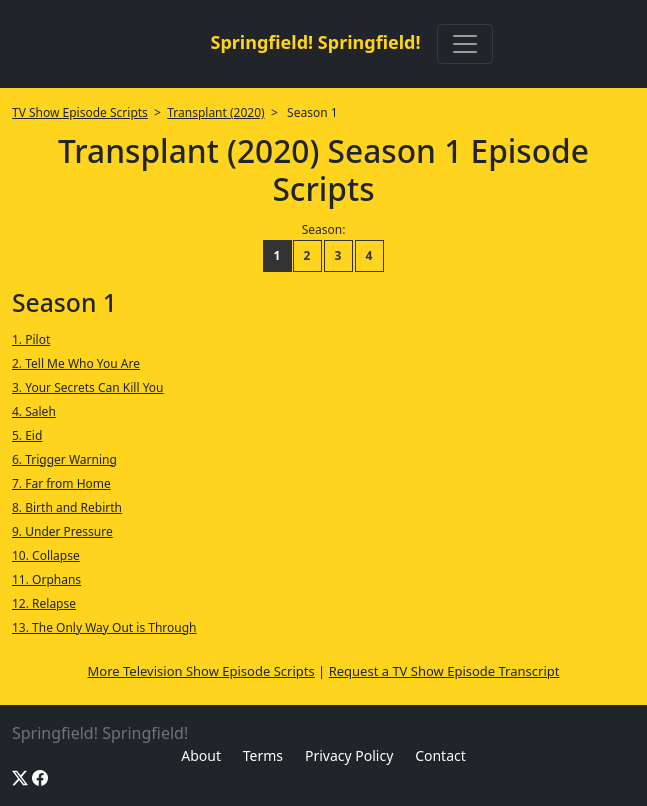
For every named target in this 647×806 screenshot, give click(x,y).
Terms (263, 755)
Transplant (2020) (215, 112)
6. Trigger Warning (64, 459)
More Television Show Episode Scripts (201, 671)
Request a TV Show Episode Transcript (444, 671)
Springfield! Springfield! (315, 42)
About (201, 755)
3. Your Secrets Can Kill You (88, 387)
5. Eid (27, 435)
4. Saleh (34, 411)
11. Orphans (46, 579)
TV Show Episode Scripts (80, 112)
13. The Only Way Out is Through (104, 627)
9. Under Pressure (62, 531)
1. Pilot (31, 339)
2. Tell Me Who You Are (76, 363)
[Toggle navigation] (465, 44)
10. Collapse (46, 555)
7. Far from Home (61, 483)
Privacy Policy (349, 755)
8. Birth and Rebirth (67, 507)
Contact (440, 755)
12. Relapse (44, 603)
